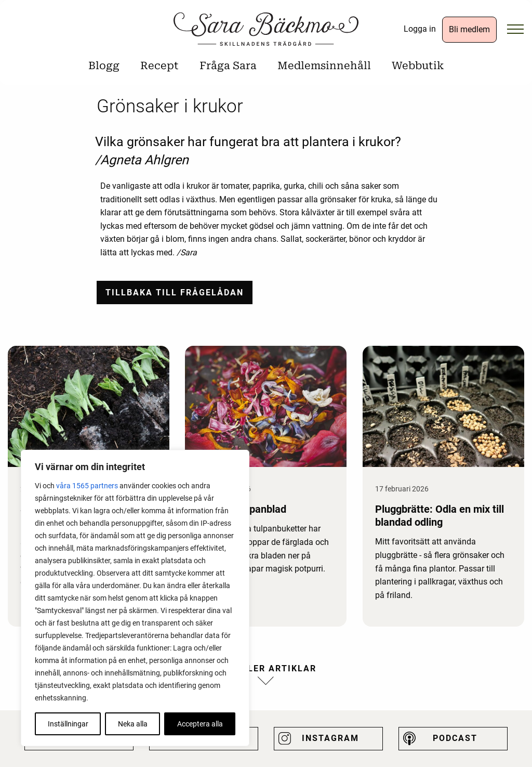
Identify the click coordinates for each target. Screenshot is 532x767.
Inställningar (68, 724)
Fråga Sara (228, 66)
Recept (159, 66)
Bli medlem (469, 29)
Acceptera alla (200, 724)
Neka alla (133, 724)
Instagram (330, 738)
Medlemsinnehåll (324, 66)
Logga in (420, 29)
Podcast (455, 738)
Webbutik (418, 66)
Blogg (104, 66)
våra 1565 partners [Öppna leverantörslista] (87, 486)
